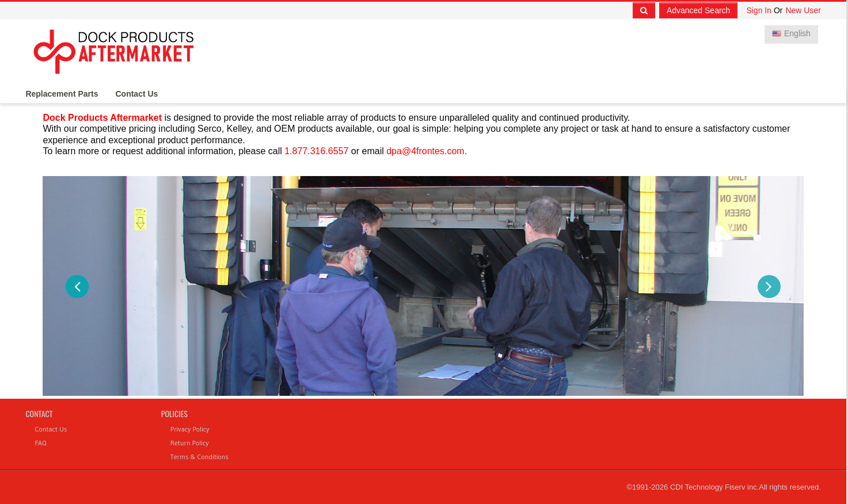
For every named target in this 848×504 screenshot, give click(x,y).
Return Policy (190, 443)
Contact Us (136, 94)
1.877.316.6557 (316, 151)
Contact (39, 413)
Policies (174, 413)
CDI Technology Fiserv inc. (714, 487)
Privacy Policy (190, 429)
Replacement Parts (62, 94)
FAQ (40, 443)
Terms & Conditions (199, 457)
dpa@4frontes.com (425, 151)
